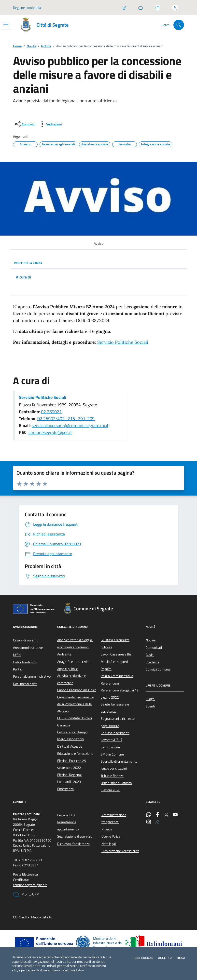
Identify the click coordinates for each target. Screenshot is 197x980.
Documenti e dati (25, 684)
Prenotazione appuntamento (68, 825)
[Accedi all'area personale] (175, 8)
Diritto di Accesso (70, 746)
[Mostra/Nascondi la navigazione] (6, 24)
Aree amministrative (28, 648)
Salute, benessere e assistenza (115, 708)
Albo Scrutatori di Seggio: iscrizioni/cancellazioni (75, 643)
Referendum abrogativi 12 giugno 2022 (120, 694)
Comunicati (154, 648)
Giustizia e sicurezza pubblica (115, 643)
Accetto (165, 958)
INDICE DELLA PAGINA (98, 263)
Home (17, 46)
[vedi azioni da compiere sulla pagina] (50, 124)
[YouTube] (175, 815)
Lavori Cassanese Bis (116, 654)
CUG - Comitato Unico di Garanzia (75, 722)
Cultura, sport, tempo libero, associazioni (72, 736)
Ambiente (64, 654)
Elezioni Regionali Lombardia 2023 (70, 778)
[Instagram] (149, 822)
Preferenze (143, 958)
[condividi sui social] (25, 124)
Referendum (110, 683)
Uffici (17, 655)
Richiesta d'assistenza (73, 844)
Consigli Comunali (158, 669)
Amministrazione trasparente (114, 818)
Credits (24, 917)
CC (15, 917)
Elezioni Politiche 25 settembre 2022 (72, 764)
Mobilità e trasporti (114, 662)
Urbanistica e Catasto (116, 783)
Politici (18, 669)
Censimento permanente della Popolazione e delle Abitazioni (75, 704)
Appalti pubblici (68, 669)
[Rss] (157, 822)
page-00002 (110, 726)
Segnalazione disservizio (75, 836)
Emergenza (65, 789)
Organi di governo (26, 640)
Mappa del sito (42, 917)
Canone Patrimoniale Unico (77, 690)
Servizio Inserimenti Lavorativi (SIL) (115, 736)
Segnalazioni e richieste (118, 719)
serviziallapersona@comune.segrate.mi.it (70, 425)
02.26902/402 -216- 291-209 (66, 419)
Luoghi (150, 699)
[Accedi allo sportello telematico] (157, 8)
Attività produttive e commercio (71, 679)
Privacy (107, 829)
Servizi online (110, 747)
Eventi (150, 706)
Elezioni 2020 (111, 790)
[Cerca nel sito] (179, 25)
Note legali (109, 844)
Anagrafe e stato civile (73, 662)
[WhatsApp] (149, 815)
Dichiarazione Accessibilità (120, 851)
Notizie (46, 46)
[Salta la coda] (124, 8)
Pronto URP (26, 894)
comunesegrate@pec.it (50, 432)
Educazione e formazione (75, 754)
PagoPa (106, 669)
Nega (181, 958)
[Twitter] (166, 815)
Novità (31, 46)
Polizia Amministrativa (117, 676)
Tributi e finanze (112, 776)
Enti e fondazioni (25, 662)
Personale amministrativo (32, 676)
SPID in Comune (112, 754)
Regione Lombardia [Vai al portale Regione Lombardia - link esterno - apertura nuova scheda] (27, 8)
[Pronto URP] (141, 8)
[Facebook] (157, 815)
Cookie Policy (111, 836)
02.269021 (51, 412)
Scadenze (153, 662)
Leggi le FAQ (66, 815)
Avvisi (150, 655)
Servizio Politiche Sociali (123, 342)
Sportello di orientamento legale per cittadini (119, 765)
